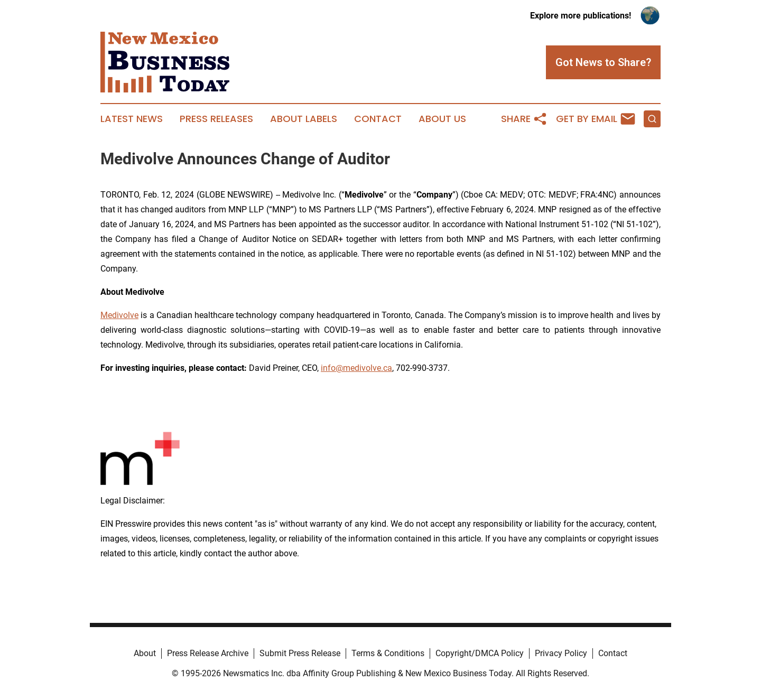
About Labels (304, 119)
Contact (378, 119)
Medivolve (119, 315)
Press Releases (216, 119)
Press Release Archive (208, 653)
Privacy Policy (561, 653)
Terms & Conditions (388, 653)
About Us (442, 119)
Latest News (132, 119)
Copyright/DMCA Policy (480, 653)
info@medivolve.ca (356, 368)
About (145, 653)
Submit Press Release (300, 653)
